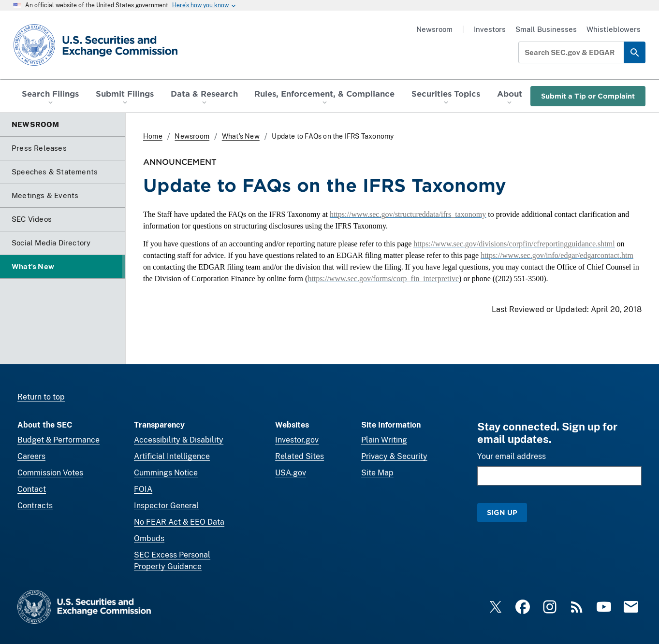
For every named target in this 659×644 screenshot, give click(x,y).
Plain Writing (384, 440)
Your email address (512, 456)
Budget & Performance (59, 440)
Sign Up (502, 512)
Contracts (35, 506)
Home (153, 136)
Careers (31, 456)
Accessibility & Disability (179, 440)
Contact (32, 489)
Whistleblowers (614, 29)
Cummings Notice (166, 473)
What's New (241, 136)
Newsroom (434, 29)
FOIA (143, 489)
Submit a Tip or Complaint (588, 96)
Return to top (41, 397)
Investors (490, 29)
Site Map (377, 473)
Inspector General (166, 506)
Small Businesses (546, 29)
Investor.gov (297, 440)
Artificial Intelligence (172, 456)
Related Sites (300, 456)
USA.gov (291, 473)
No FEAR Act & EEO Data (179, 522)
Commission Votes (50, 473)
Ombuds (149, 538)
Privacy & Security (394, 456)
